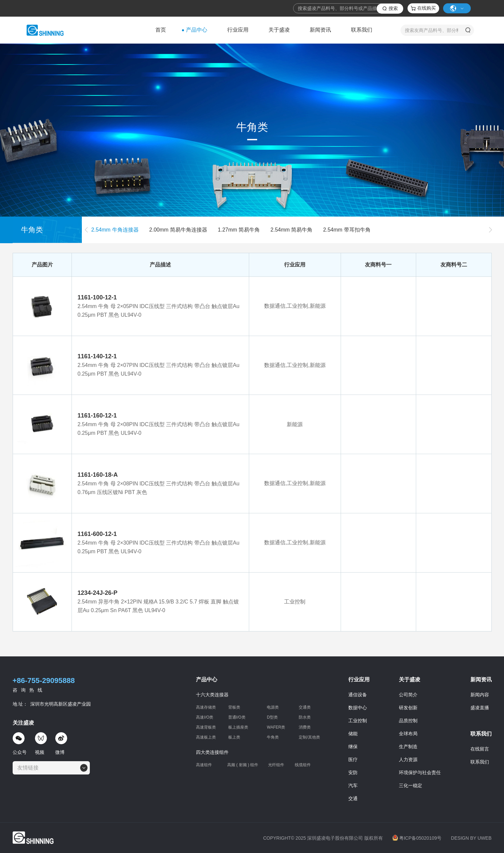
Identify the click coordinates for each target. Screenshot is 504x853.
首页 (161, 30)
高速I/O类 (205, 719)
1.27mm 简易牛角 (239, 233)
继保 (353, 748)
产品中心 (197, 30)
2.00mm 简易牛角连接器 (178, 233)
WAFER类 (276, 729)
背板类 (234, 709)
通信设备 (358, 696)
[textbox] (30, 769)
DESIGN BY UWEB (471, 840)
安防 (353, 774)
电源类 (273, 709)
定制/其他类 (309, 739)
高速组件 (204, 767)
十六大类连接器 (212, 696)
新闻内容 (480, 696)
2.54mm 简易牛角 (291, 233)
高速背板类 (206, 729)
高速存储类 (206, 709)
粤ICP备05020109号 (417, 840)
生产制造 (408, 748)
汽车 (353, 787)
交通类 (305, 709)
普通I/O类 (237, 719)
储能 (353, 735)
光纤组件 (276, 767)
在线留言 (480, 751)
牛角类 (273, 739)
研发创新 (408, 709)
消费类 (305, 729)
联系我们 (362, 30)
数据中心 (358, 709)
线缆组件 (303, 767)
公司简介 (408, 696)
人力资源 (408, 761)
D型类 (272, 719)
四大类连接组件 (212, 754)
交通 (353, 800)
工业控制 (358, 722)
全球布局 (408, 735)
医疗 (353, 761)
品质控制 (408, 722)
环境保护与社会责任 (420, 774)
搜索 (393, 8)
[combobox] (51, 769)
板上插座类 (238, 729)
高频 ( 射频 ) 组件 (243, 767)
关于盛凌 (279, 30)
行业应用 (238, 30)
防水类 (305, 719)
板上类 (234, 739)
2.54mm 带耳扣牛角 (347, 233)
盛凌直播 (480, 709)
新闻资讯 (320, 30)
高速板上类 (206, 739)
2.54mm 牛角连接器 (115, 233)
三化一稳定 (411, 787)
